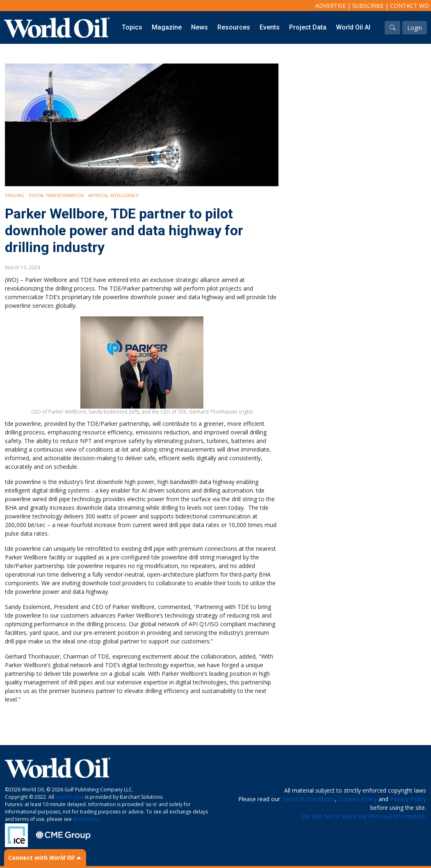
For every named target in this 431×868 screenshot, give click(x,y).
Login (415, 28)
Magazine (167, 27)
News (200, 27)
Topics (132, 27)
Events (270, 27)
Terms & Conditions (308, 799)
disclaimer (85, 819)
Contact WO (409, 6)
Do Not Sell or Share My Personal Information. (364, 816)
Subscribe (368, 6)
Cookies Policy (358, 799)
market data (70, 797)
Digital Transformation (56, 195)
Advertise (331, 6)
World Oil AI (353, 27)
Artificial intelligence (113, 195)
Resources (234, 27)
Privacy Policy (408, 799)
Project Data (308, 27)
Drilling (15, 195)
